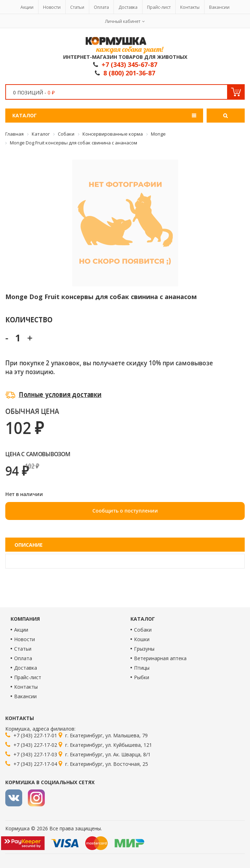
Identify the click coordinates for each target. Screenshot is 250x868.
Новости (52, 7)
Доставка (128, 7)
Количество (29, 319)
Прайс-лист (159, 7)
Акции (27, 7)
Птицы (142, 668)
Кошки (142, 639)
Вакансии (219, 7)
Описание (29, 545)
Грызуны (144, 649)
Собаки (143, 630)
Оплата (101, 7)
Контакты (190, 7)
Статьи (77, 7)
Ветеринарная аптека (160, 658)
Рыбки (142, 677)
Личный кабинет (123, 21)
